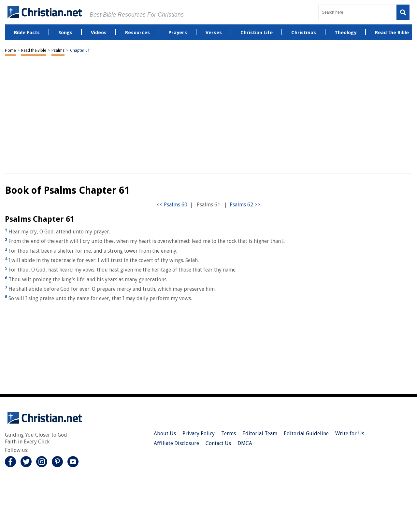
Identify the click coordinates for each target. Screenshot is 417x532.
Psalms (58, 50)
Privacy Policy (199, 434)
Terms (229, 434)
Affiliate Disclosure (176, 443)
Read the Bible (34, 50)
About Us (165, 434)
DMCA (245, 443)
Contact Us (218, 443)
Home (10, 50)
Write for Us (350, 434)
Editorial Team (260, 434)
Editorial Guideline (306, 434)
